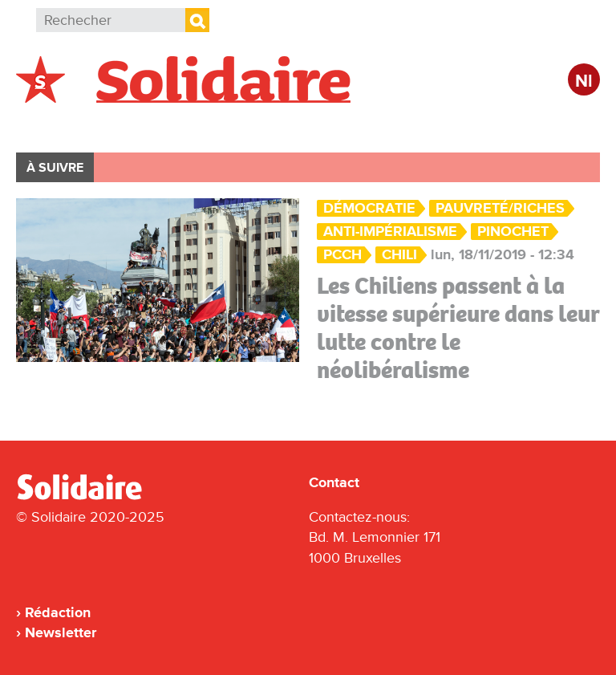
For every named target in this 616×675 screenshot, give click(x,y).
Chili (399, 255)
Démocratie (369, 208)
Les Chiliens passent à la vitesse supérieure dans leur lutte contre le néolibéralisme (458, 328)
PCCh (342, 255)
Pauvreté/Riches (500, 208)
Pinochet (513, 232)
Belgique (63, 126)
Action (264, 126)
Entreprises (357, 126)
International (167, 126)
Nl (584, 81)
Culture (453, 126)
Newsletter (61, 632)
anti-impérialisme (390, 232)
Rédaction (58, 612)
